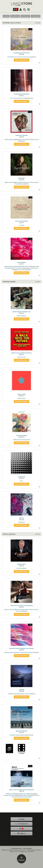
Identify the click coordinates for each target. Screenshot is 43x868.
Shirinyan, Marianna (9, 610)
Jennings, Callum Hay (9, 795)
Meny (22, 819)
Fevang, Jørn (21, 270)
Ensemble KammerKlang (14, 694)
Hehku (32, 735)
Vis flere (38, 23)
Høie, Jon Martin (17, 268)
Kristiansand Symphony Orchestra (25, 182)
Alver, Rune (20, 568)
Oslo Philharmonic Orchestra (15, 57)
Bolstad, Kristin (21, 398)
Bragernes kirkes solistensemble (12, 266)
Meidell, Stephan (17, 440)
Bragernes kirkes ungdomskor (12, 652)
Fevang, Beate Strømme (26, 652)
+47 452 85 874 (21, 824)
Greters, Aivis (26, 57)
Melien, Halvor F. (25, 266)
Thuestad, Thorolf (34, 139)
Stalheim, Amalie (10, 794)
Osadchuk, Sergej (26, 795)
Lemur (21, 481)
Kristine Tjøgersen (21, 316)
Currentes (22, 225)
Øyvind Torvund (22, 357)
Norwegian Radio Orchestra (26, 610)
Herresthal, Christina (15, 735)
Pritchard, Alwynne (9, 139)
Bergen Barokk (26, 440)
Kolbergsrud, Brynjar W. (32, 268)
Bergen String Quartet (26, 797)
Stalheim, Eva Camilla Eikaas (26, 794)
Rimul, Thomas (25, 694)
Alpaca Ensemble (24, 139)
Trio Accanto (14, 98)
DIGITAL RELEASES (9, 534)
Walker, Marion (8, 182)
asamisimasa (22, 522)
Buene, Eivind (21, 98)
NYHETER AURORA (9, 282)
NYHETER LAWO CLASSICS (12, 23)
